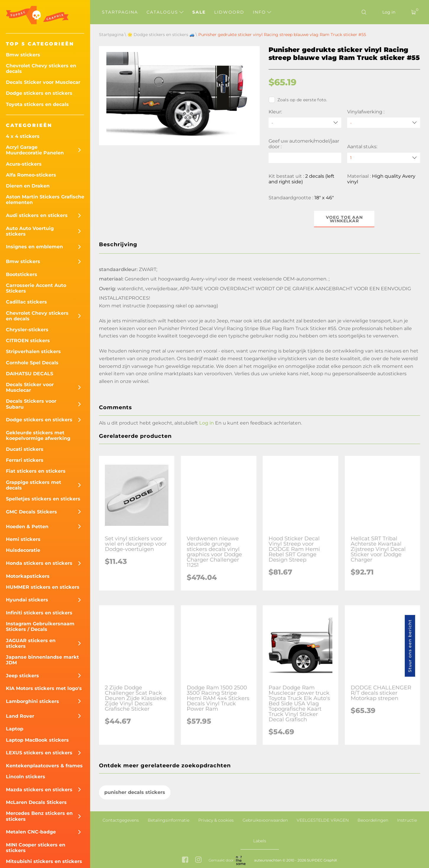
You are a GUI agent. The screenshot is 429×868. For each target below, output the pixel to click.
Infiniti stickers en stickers (39, 613)
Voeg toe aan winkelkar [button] (344, 219)
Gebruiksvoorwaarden (265, 820)
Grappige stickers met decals (34, 485)
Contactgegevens (121, 820)
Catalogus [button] (165, 12)
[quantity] (384, 158)
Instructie (407, 820)
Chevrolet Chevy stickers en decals (41, 68)
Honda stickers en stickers (39, 563)
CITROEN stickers (28, 341)
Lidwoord (229, 12)
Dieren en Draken (28, 186)
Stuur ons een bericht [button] (410, 646)
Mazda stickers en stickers (39, 790)
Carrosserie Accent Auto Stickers (36, 288)
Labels (260, 841)
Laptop (15, 729)
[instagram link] (198, 860)
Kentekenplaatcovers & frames (44, 766)
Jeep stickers (22, 676)
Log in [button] (207, 423)
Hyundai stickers (27, 600)
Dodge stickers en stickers (39, 93)
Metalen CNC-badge (31, 832)
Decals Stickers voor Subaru (31, 404)
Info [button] (262, 12)
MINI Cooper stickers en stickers (36, 848)
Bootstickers (22, 274)
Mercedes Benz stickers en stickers (39, 816)
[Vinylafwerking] (384, 123)
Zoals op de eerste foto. (298, 100)
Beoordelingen (373, 820)
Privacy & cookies (216, 820)
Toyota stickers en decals (37, 104)
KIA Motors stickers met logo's (44, 688)
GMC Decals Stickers (31, 512)
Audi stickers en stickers (37, 215)
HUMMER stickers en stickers (43, 587)
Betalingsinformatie (169, 820)
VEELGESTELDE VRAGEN (323, 820)
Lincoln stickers (26, 777)
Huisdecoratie (23, 550)
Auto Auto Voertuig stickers (30, 231)
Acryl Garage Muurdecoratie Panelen (35, 150)
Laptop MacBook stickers (37, 740)
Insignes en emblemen (34, 247)
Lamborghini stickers (32, 701)
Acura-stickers (24, 164)
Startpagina (120, 12)
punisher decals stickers (135, 793)
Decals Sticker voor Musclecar (43, 82)
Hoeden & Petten (27, 527)
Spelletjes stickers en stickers (43, 499)
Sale (199, 12)
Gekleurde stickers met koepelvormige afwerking (38, 435)
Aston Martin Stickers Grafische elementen (45, 200)
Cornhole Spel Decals (32, 363)
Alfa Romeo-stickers (31, 175)
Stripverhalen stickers (33, 351)
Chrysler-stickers (27, 330)
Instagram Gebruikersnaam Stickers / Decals (40, 626)
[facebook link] (185, 860)
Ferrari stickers (25, 460)
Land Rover (20, 716)
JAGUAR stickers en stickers (31, 643)
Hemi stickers (23, 539)
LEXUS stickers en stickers (39, 753)
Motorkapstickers (28, 576)
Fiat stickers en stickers (36, 471)
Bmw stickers (23, 55)
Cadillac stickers (26, 302)
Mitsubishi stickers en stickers (44, 861)
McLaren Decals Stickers (36, 802)
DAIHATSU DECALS (30, 374)
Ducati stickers (25, 449)
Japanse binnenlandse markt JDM (42, 660)
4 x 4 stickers (23, 136)
